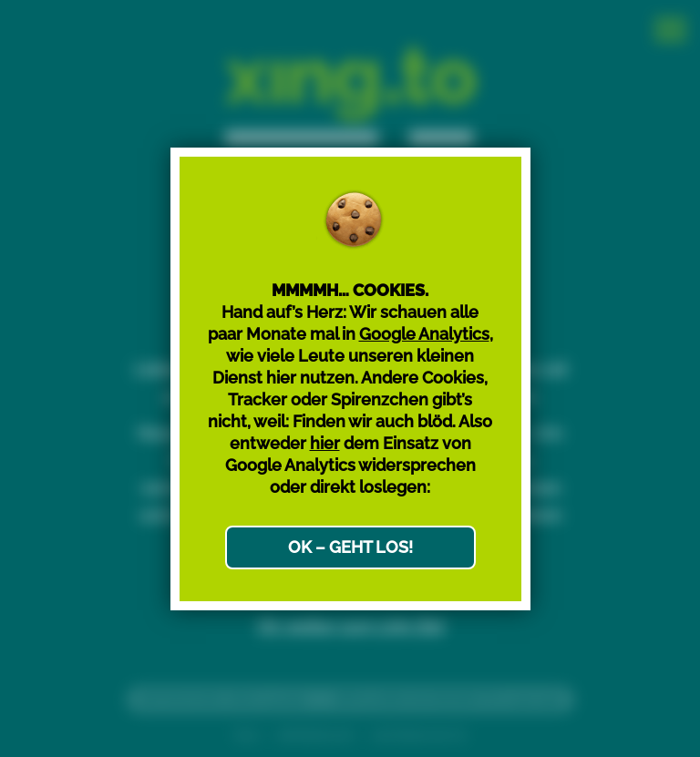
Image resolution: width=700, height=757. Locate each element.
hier (325, 443)
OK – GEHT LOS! (350, 547)
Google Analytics (424, 334)
